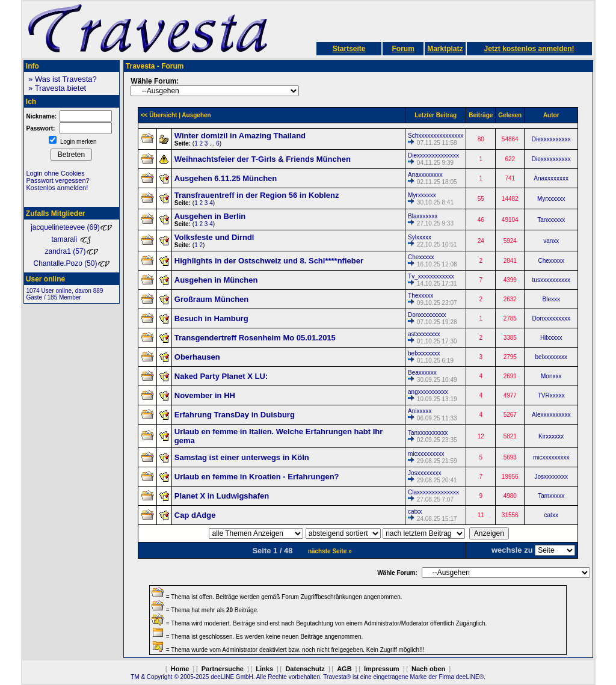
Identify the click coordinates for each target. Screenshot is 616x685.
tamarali (71, 239)
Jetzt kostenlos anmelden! (529, 49)
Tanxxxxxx (551, 220)
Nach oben (428, 669)
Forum (403, 49)
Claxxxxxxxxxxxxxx (433, 492)
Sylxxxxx (420, 237)
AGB (344, 669)
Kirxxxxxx (551, 436)
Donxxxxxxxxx (427, 315)
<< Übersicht (159, 115)
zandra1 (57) (71, 251)
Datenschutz (305, 669)
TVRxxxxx (551, 395)
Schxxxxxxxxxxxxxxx (436, 136)
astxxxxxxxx (424, 334)
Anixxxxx (420, 411)
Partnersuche (223, 669)
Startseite (349, 49)
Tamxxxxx (551, 496)
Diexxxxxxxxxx (551, 139)
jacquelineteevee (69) (71, 227)
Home (180, 669)
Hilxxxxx (551, 338)
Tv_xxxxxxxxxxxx (431, 276)
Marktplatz (445, 49)
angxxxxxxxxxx (428, 392)
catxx (415, 511)
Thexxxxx (420, 296)
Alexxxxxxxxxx (551, 415)
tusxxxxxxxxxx (551, 280)
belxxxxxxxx (424, 353)
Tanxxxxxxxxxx (428, 433)
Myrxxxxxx (422, 195)
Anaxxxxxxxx (425, 175)
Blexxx (551, 299)
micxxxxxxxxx (426, 454)
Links (264, 669)
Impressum (382, 669)
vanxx (551, 241)
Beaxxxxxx (422, 373)
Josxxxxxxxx (425, 473)
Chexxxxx (421, 257)
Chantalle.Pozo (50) (71, 263)
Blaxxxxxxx (423, 216)
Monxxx (551, 376)
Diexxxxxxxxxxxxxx (433, 155)
